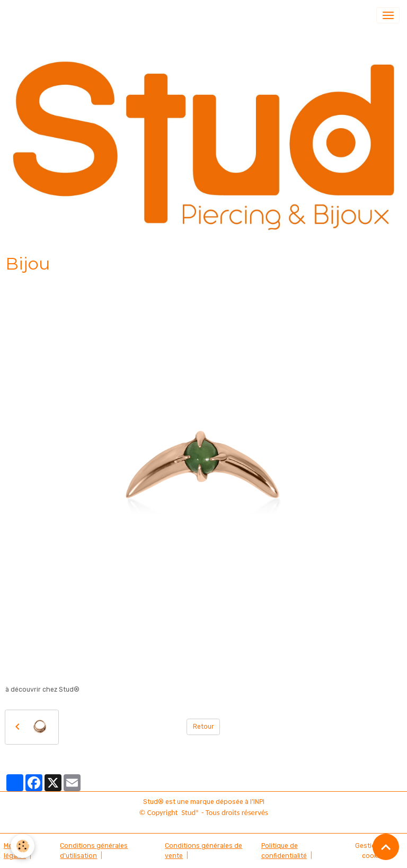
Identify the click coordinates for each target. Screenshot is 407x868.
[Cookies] (23, 846)
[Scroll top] (386, 847)
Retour (203, 727)
